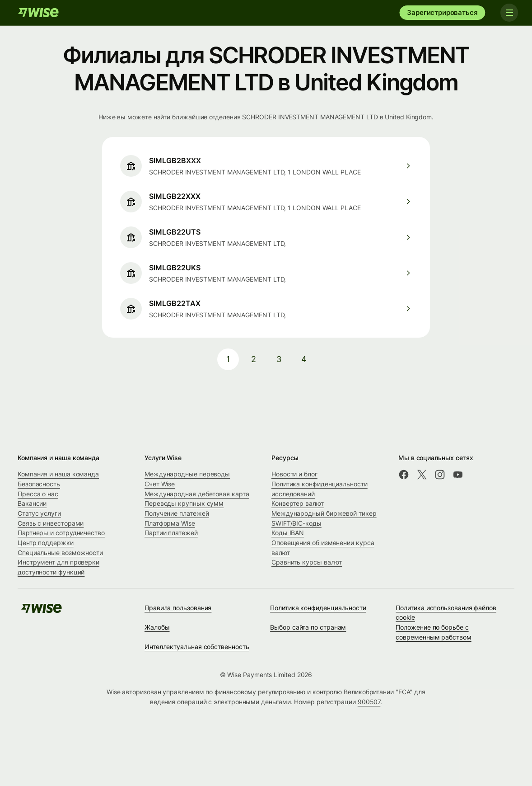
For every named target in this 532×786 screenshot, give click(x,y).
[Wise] (38, 13)
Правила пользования (178, 608)
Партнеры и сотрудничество (61, 533)
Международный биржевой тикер (324, 513)
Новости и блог (294, 474)
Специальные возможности (60, 553)
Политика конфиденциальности (318, 608)
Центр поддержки (46, 543)
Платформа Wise (170, 523)
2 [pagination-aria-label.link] (254, 359)
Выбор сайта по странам (308, 627)
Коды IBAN (288, 533)
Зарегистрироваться (442, 12)
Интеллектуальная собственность (197, 647)
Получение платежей (177, 513)
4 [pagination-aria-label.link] (304, 359)
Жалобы (157, 627)
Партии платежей (171, 533)
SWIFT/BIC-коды (296, 523)
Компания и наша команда (58, 474)
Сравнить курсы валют (307, 562)
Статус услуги (39, 513)
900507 (369, 702)
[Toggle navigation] (509, 13)
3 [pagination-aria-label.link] (279, 359)
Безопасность (39, 484)
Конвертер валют (298, 503)
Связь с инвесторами (51, 523)
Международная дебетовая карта (197, 494)
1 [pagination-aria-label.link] (228, 359)
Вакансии (32, 503)
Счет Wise (160, 484)
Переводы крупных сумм (184, 503)
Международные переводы (187, 474)
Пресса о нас (38, 494)
